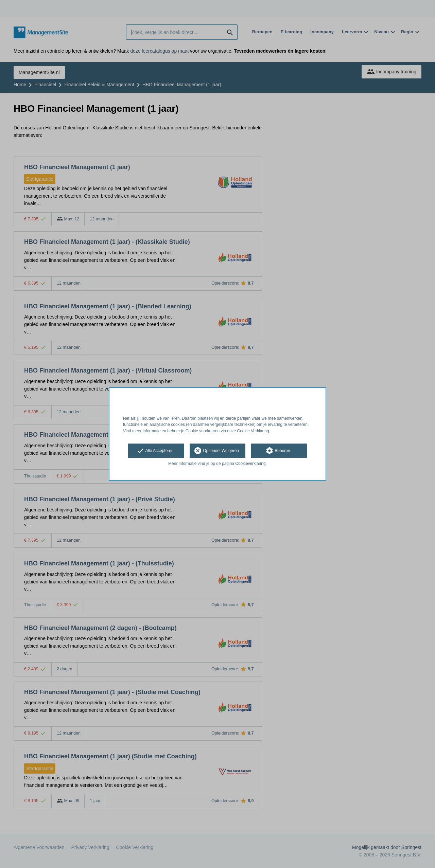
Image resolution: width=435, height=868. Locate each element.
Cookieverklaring (250, 464)
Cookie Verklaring (253, 431)
